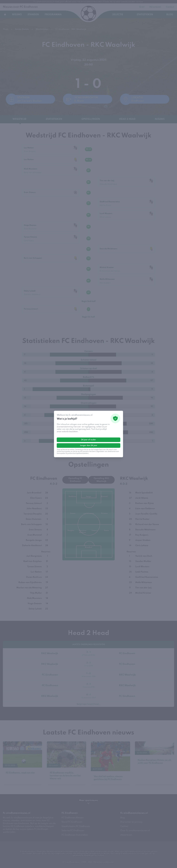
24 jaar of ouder (88, 440)
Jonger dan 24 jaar (89, 446)
